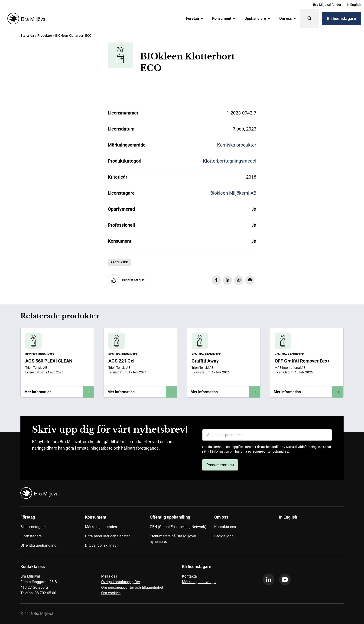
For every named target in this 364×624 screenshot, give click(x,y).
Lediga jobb (224, 536)
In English (354, 5)
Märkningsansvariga (199, 582)
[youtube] (285, 579)
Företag (194, 18)
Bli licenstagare (341, 18)
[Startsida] (26, 19)
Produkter (45, 36)
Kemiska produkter (237, 145)
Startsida (27, 36)
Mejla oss (109, 576)
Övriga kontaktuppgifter (121, 582)
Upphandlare (257, 18)
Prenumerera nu (220, 465)
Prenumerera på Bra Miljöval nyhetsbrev (173, 539)
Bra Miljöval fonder (327, 5)
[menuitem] (327, 5)
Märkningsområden (101, 527)
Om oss (288, 18)
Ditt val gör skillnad (101, 545)
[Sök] (310, 19)
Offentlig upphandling (38, 545)
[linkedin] (269, 579)
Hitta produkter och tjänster (107, 536)
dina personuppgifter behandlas (264, 451)
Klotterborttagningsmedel (230, 161)
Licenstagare (31, 536)
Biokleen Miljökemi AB (233, 193)
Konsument (224, 18)
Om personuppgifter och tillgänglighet (132, 587)
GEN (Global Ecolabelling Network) (178, 527)
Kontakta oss (225, 527)
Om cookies (111, 593)
